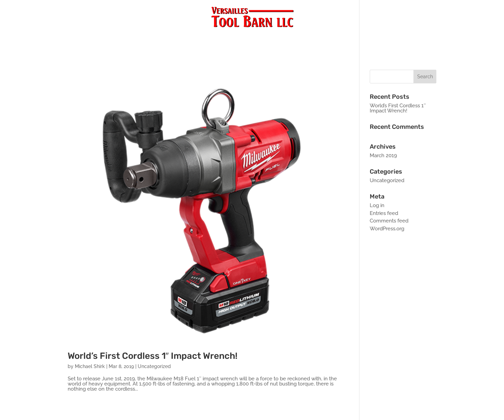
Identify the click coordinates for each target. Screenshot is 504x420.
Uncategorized (154, 366)
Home (144, 38)
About (270, 38)
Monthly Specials (343, 38)
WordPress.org (387, 229)
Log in (377, 205)
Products (174, 38)
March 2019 (383, 155)
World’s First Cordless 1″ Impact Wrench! (153, 356)
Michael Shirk (90, 366)
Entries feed (384, 213)
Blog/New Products (224, 38)
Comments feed (389, 221)
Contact (299, 38)
